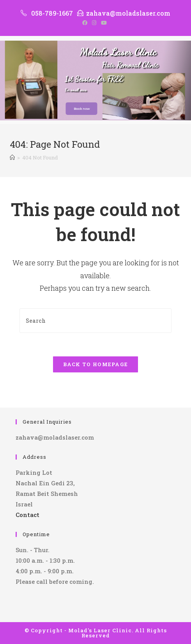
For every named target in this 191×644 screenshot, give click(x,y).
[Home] (12, 157)
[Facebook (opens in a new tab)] (86, 23)
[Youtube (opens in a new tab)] (104, 23)
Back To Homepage (96, 364)
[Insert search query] (95, 321)
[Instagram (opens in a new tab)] (94, 23)
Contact (27, 515)
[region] (95, 80)
